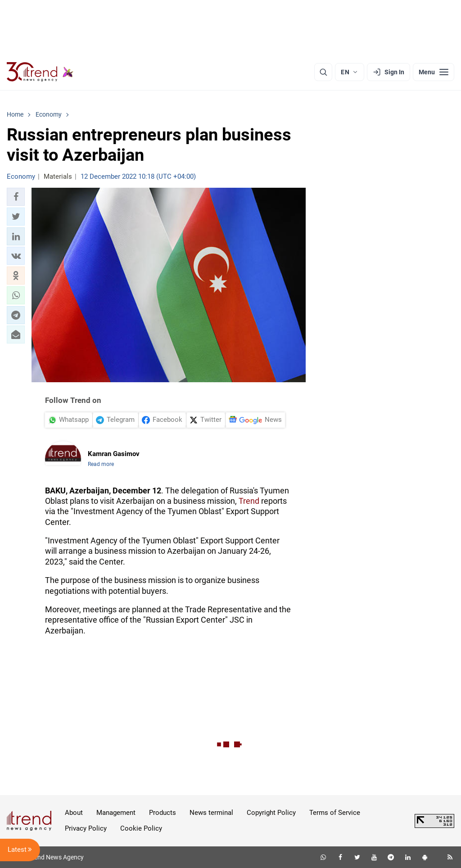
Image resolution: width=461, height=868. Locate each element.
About (74, 813)
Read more (101, 464)
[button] (16, 197)
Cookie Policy (141, 828)
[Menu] (434, 72)
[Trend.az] (40, 72)
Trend (249, 501)
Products (163, 813)
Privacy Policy (86, 828)
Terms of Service (335, 813)
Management (116, 813)
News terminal (211, 813)
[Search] (323, 72)
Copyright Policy (271, 813)
